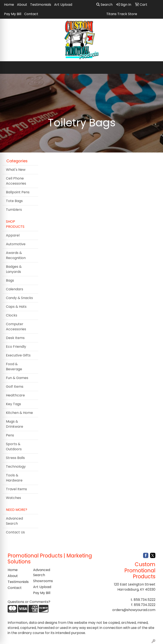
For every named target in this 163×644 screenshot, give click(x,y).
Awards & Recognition (16, 255)
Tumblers (14, 210)
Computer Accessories (16, 327)
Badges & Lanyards (14, 269)
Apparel (13, 235)
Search (104, 5)
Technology (16, 467)
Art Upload (63, 5)
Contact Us (15, 532)
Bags (10, 280)
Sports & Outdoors (14, 447)
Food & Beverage (14, 367)
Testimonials (41, 5)
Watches (13, 498)
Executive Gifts (18, 355)
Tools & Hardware (14, 478)
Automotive (16, 244)
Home (9, 5)
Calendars (15, 289)
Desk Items (15, 338)
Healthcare (15, 395)
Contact (31, 14)
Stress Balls (15, 458)
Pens (10, 435)
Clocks (12, 315)
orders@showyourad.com (134, 610)
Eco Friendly (16, 347)
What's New (16, 170)
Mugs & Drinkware (15, 424)
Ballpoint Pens (18, 192)
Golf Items (15, 387)
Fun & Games (17, 378)
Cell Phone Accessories (16, 181)
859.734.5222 (145, 600)
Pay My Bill (13, 14)
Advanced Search (14, 521)
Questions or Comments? (29, 602)
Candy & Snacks (19, 298)
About (22, 5)
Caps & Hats (16, 307)
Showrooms (43, 581)
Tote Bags (14, 201)
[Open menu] (155, 68)
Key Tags (13, 404)
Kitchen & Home (19, 413)
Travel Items (16, 489)
